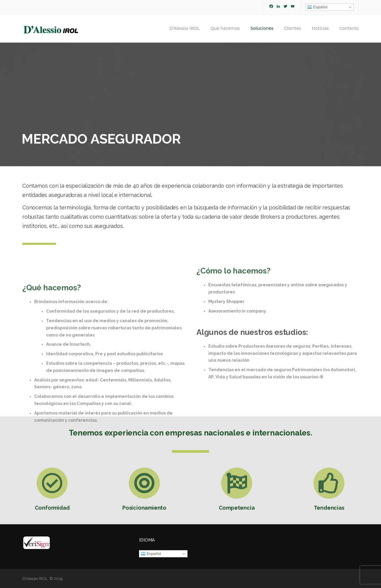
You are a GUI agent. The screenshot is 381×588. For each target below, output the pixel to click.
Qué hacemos (225, 28)
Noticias (320, 28)
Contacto (349, 28)
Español (317, 7)
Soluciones (262, 28)
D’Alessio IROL (185, 28)
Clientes (292, 28)
